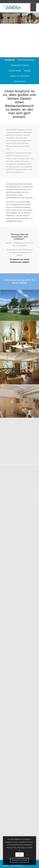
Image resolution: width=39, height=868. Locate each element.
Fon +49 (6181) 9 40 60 (26, 2)
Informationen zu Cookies (19, 860)
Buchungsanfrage (13, 2)
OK (19, 855)
